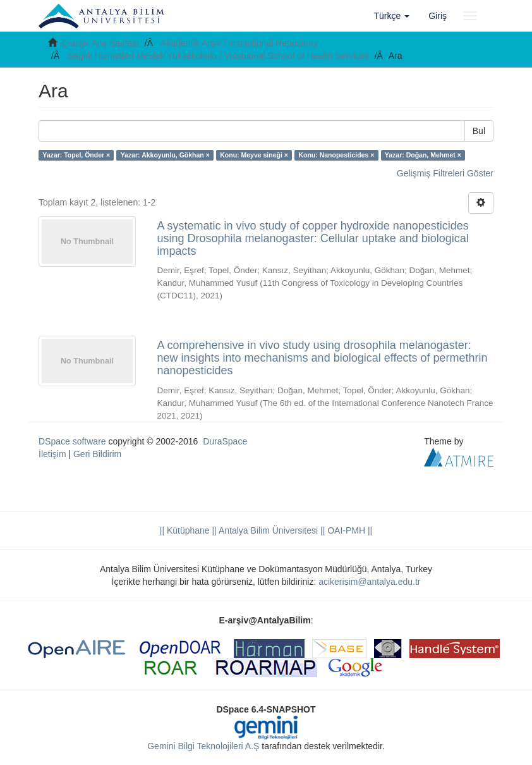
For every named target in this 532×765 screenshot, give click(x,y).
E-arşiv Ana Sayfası (100, 43)
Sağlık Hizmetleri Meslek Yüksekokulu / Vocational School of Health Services (218, 56)
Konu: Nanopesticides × (336, 155)
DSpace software (72, 441)
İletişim (52, 454)
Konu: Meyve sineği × (254, 155)
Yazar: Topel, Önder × (76, 155)
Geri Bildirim (97, 454)
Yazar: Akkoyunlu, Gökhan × (165, 155)
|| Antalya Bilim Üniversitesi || (268, 530)
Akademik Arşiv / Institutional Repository (239, 43)
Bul (479, 131)
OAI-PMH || (348, 530)
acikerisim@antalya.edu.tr (369, 582)
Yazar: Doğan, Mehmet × (423, 155)
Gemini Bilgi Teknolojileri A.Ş (203, 746)
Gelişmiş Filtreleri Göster (445, 173)
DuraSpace (225, 441)
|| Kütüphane (185, 530)
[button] (392, 16)
